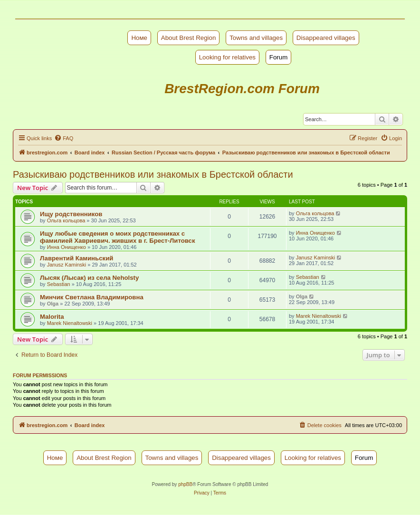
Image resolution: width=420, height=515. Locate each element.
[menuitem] (64, 138)
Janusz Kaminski (67, 265)
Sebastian (59, 284)
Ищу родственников (71, 214)
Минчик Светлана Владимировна (92, 297)
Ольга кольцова (66, 220)
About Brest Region (189, 38)
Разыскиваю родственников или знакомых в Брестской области (153, 174)
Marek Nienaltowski (70, 323)
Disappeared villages (326, 38)
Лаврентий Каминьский (76, 258)
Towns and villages (256, 38)
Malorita (52, 317)
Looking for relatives (227, 57)
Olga (53, 304)
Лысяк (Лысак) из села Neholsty (89, 278)
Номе (139, 38)
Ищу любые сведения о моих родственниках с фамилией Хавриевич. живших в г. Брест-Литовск (117, 237)
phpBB (185, 484)
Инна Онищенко (67, 247)
